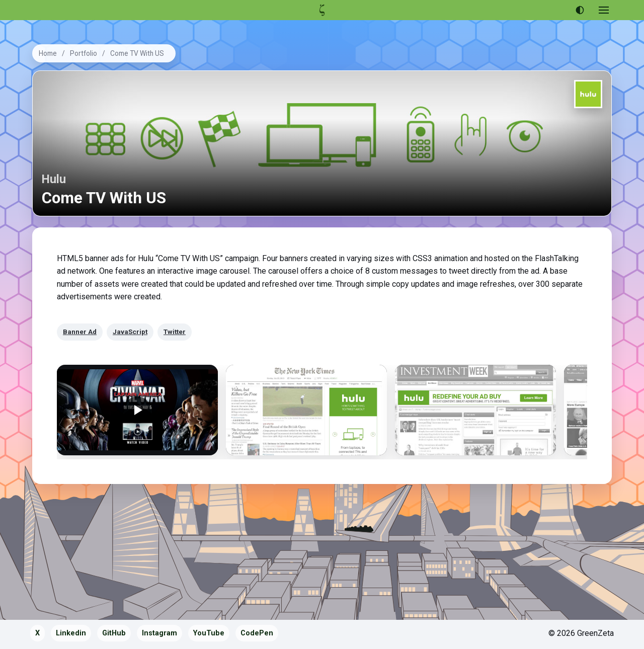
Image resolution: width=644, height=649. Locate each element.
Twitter (175, 332)
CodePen (257, 633)
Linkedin (71, 633)
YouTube (209, 633)
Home (48, 53)
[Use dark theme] (580, 10)
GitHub (114, 633)
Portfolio (84, 53)
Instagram (159, 633)
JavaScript (130, 332)
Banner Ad (80, 332)
